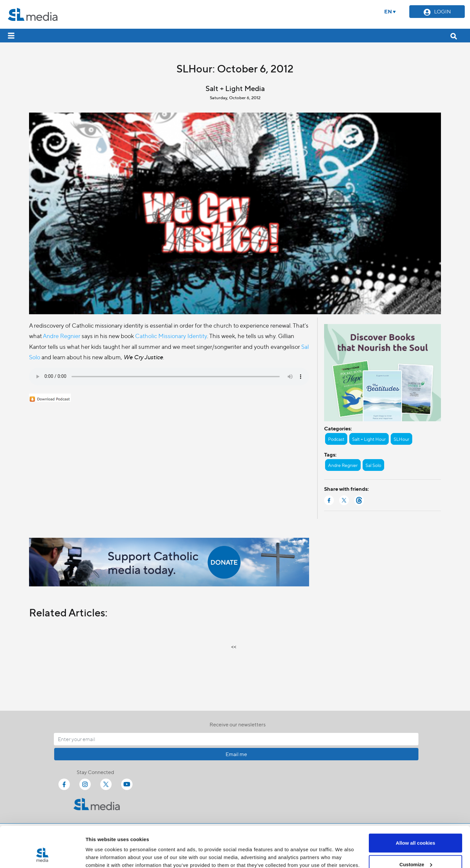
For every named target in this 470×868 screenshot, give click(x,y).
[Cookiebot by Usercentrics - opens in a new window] (42, 855)
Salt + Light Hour (369, 439)
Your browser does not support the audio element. (169, 377)
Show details (101, 848)
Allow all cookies (416, 808)
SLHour (401, 439)
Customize (416, 829)
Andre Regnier (62, 336)
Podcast (336, 439)
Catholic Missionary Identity (171, 336)
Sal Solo (373, 465)
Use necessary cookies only (415, 851)
